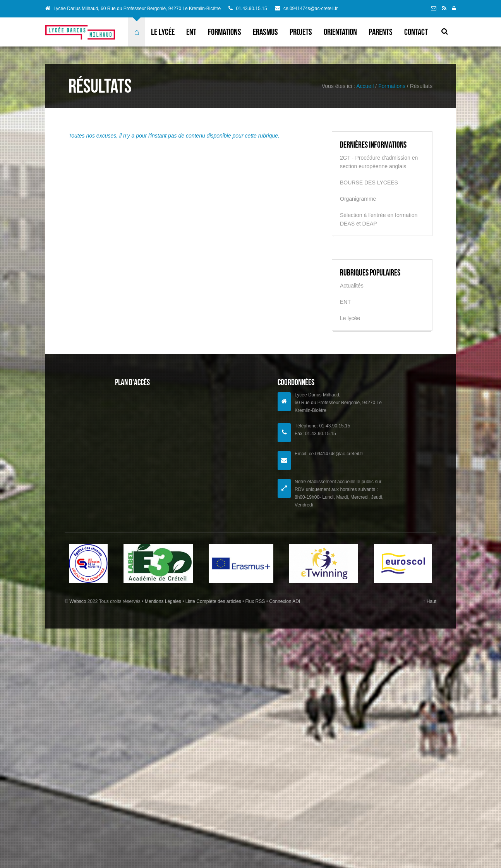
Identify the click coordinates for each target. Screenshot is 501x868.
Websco (78, 601)
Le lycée (163, 32)
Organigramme (358, 199)
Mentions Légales (164, 601)
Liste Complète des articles (213, 601)
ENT (191, 32)
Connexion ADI (284, 601)
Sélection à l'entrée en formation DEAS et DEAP (379, 219)
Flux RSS (255, 601)
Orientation (340, 32)
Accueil (365, 86)
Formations (225, 32)
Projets (301, 32)
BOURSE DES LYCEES (369, 183)
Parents (381, 32)
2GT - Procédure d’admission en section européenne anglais (379, 162)
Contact (416, 32)
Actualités (352, 286)
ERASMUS (265, 32)
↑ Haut (430, 601)
